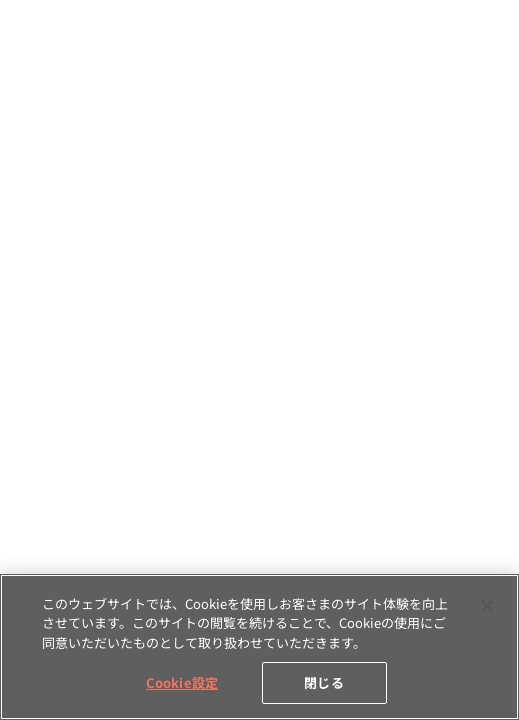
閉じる (323, 682)
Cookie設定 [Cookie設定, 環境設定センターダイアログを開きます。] (182, 682)
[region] (259, 647)
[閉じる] (487, 606)
